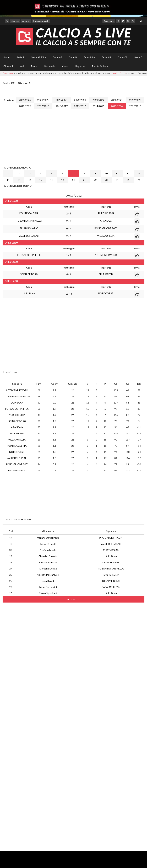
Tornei (34, 66)
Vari (22, 66)
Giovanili (8, 66)
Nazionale (50, 66)
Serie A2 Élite (39, 57)
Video (65, 66)
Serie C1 (107, 57)
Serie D (138, 57)
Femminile (89, 57)
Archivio (26, 21)
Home (7, 57)
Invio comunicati (41, 21)
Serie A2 (58, 57)
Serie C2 (123, 57)
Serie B (73, 57)
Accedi (15, 21)
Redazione (109, 21)
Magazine (80, 66)
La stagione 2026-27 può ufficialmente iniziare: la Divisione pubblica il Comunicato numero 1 (56, 73)
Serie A (20, 57)
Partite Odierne (100, 66)
